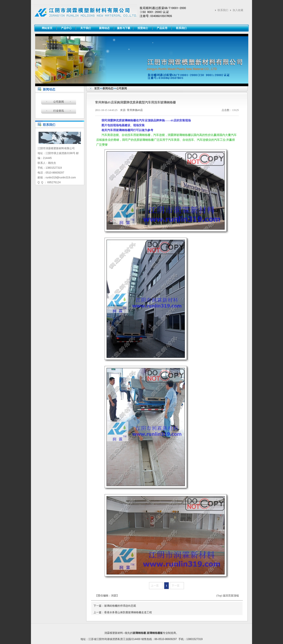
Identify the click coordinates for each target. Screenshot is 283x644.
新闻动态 (108, 88)
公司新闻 (122, 88)
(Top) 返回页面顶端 (227, 596)
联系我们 (223, 10)
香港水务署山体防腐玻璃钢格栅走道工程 (128, 612)
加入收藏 (238, 10)
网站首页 (47, 28)
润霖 (114, 596)
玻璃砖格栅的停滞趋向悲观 (120, 606)
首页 (97, 88)
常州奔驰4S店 (135, 110)
